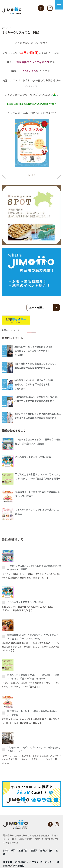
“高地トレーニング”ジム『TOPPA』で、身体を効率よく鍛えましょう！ (34, 749)
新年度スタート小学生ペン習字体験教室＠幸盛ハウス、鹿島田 (33, 713)
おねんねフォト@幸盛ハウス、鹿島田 (26, 602)
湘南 (50, 850)
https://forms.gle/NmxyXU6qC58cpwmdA (32, 104)
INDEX (31, 175)
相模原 (34, 850)
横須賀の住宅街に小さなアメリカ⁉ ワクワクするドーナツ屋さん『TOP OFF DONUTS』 (34, 637)
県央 (43, 850)
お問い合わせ (22, 862)
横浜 (13, 850)
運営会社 (8, 862)
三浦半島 (23, 850)
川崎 (5, 850)
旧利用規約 (19, 865)
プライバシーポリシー (43, 862)
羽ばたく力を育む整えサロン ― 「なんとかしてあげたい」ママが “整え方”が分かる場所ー (33, 677)
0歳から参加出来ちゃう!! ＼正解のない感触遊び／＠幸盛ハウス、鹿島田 (34, 567)
